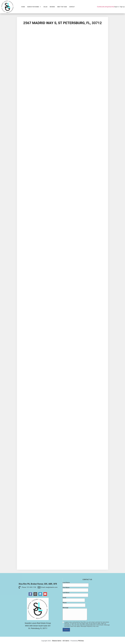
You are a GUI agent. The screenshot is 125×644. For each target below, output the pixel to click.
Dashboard (100, 7)
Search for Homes (34, 7)
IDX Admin (66, 641)
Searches (112, 7)
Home (23, 7)
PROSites (81, 641)
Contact (72, 7)
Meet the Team (62, 7)
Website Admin (57, 641)
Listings (106, 7)
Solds (45, 7)
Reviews (52, 7)
